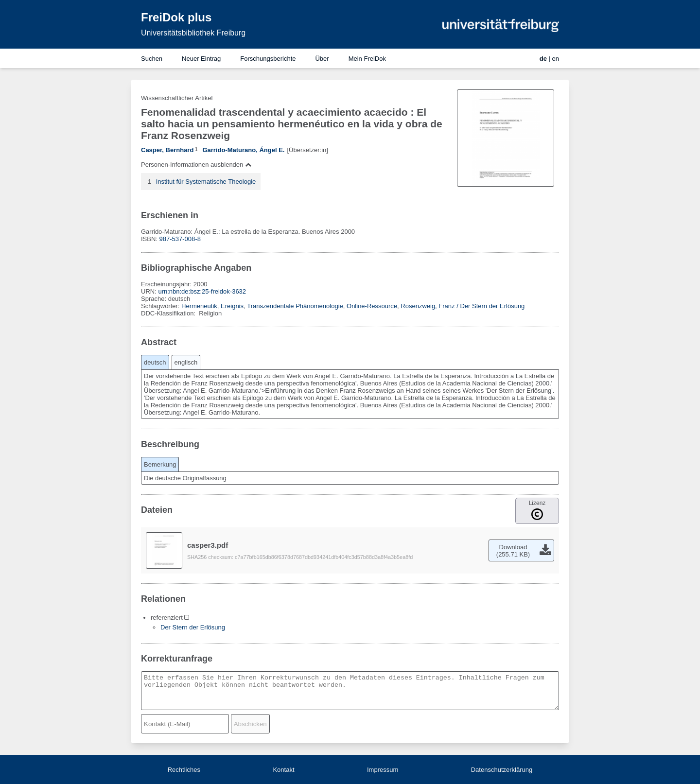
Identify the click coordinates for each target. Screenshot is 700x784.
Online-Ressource (372, 306)
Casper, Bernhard (167, 150)
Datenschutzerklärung (502, 770)
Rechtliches (184, 770)
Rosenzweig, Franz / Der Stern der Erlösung (463, 306)
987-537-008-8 (180, 239)
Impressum (383, 770)
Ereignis (232, 306)
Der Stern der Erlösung (193, 627)
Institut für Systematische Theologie (206, 182)
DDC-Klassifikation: (169, 313)
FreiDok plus (176, 17)
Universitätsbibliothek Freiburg (193, 33)
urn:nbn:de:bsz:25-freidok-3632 (202, 291)
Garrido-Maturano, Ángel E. (243, 150)
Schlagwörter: (161, 306)
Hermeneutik (199, 306)
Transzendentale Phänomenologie (295, 306)
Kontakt (283, 770)
